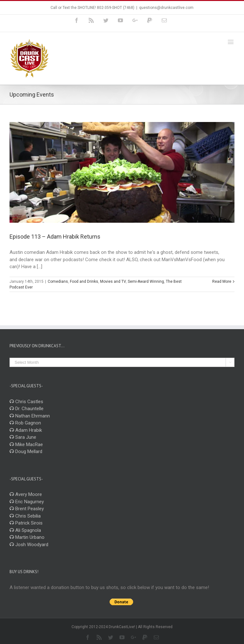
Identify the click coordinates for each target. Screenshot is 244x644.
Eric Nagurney (27, 502)
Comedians (58, 281)
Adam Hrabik (26, 430)
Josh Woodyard (29, 545)
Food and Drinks (84, 281)
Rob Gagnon (25, 423)
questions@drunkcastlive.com (166, 8)
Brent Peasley (27, 509)
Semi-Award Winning (146, 281)
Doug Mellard (26, 451)
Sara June (23, 437)
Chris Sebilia (25, 516)
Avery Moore (26, 494)
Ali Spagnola (25, 530)
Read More (222, 281)
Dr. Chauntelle (27, 409)
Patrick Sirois (26, 523)
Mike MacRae (26, 444)
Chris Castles (26, 402)
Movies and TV (113, 281)
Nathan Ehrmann (30, 416)
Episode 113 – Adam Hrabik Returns (55, 237)
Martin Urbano (27, 537)
